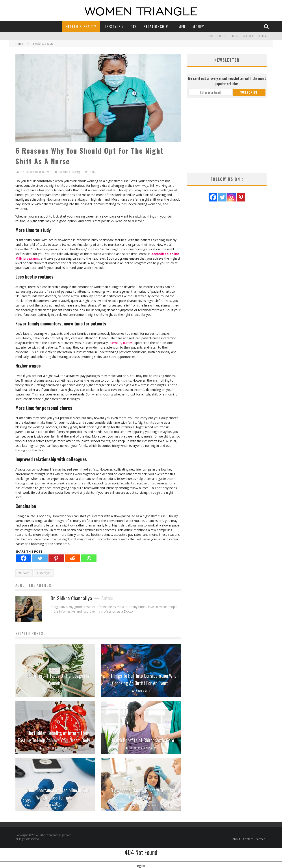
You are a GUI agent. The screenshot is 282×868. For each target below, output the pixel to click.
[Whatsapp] (89, 558)
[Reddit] (72, 558)
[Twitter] (40, 558)
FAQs (235, 36)
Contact (264, 36)
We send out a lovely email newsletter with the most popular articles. (227, 81)
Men (182, 27)
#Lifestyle (44, 573)
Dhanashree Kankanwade (143, 805)
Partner (248, 36)
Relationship (156, 27)
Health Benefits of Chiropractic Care (142, 740)
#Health (24, 573)
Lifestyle (112, 27)
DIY (134, 27)
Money (198, 27)
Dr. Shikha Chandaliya (35, 172)
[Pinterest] (56, 558)
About (223, 36)
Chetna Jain (143, 691)
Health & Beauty (81, 27)
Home (210, 36)
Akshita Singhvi (57, 691)
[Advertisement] (227, 136)
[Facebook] (24, 558)
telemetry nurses (121, 343)
